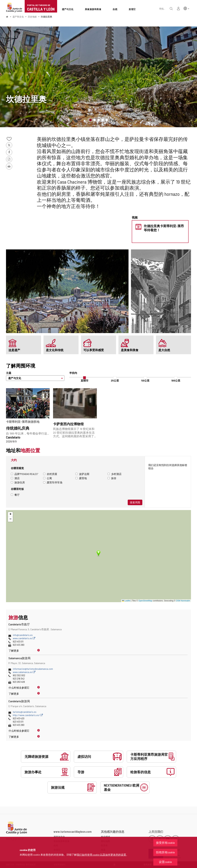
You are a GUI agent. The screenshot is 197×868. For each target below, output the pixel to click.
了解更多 (14, 651)
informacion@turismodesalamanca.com (33, 669)
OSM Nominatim (183, 601)
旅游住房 (18, 482)
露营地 (81, 478)
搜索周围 (135, 502)
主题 (9, 373)
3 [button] (99, 120)
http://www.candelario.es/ (28, 715)
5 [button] (107, 120)
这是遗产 (14, 350)
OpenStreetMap (145, 601)
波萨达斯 (82, 474)
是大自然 (164, 350)
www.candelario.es (24, 638)
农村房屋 (50, 474)
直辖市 (85, 380)
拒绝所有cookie (165, 852)
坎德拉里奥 (46, 17)
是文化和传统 (55, 350)
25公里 (115, 380)
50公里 (145, 380)
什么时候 (19, 688)
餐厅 (15, 495)
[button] (186, 8)
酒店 (15, 478)
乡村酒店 (115, 474)
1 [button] (90, 120)
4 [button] (103, 120)
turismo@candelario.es (25, 712)
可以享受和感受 (94, 350)
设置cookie (165, 862)
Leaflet (126, 601)
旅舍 (112, 478)
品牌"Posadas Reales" (25, 474)
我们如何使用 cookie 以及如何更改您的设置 (101, 855)
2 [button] (95, 120)
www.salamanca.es (24, 672)
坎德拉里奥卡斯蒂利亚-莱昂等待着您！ (164, 228)
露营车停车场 (53, 482)
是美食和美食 (130, 350)
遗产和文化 (18, 17)
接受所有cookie (165, 843)
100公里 (176, 380)
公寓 (48, 478)
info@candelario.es (23, 635)
